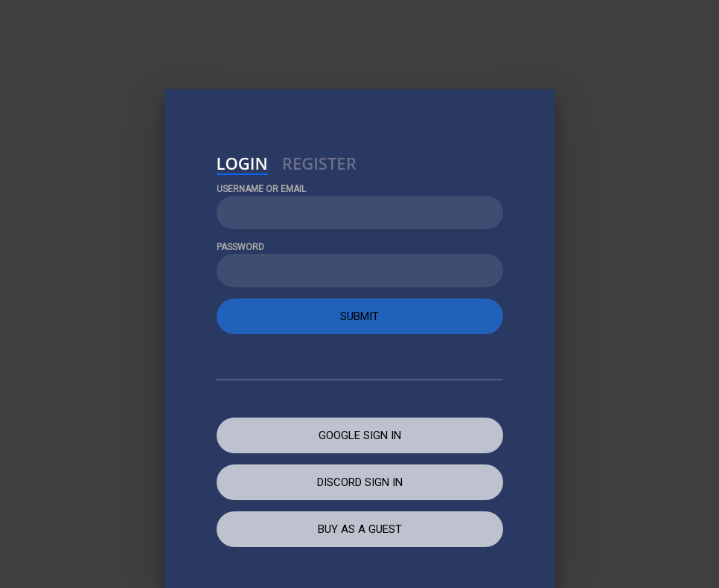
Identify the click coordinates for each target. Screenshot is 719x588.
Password (240, 247)
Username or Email (261, 189)
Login (242, 165)
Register (319, 165)
